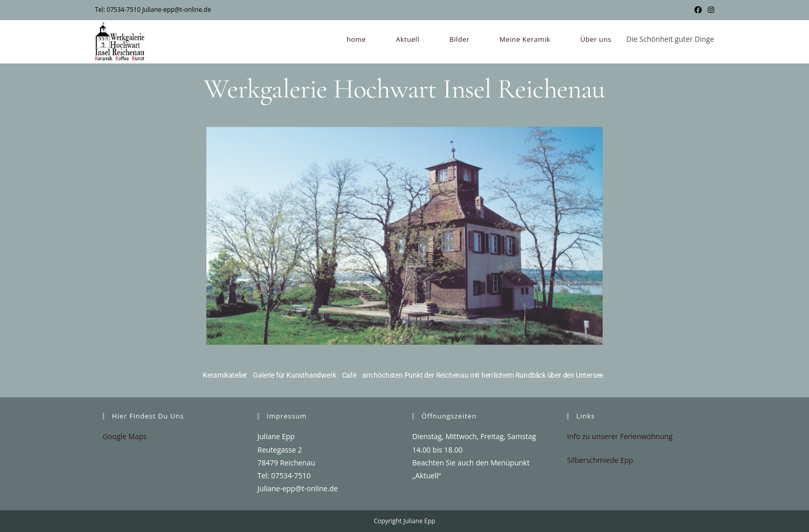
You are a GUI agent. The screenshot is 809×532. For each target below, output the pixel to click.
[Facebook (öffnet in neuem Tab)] (698, 10)
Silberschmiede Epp (600, 460)
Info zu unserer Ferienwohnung (620, 436)
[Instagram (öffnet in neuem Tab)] (709, 10)
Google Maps (125, 436)
